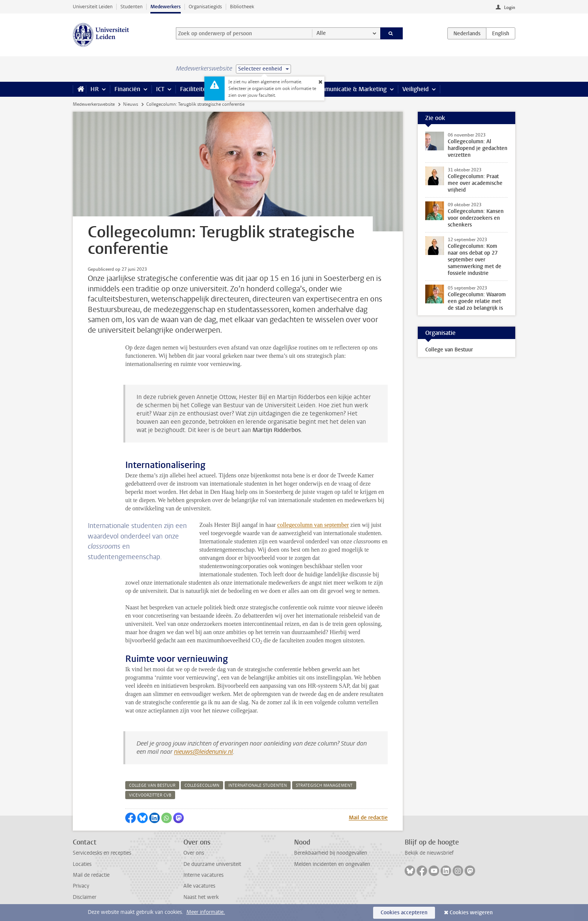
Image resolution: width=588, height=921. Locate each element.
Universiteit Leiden (93, 7)
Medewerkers (166, 7)
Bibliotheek (242, 7)
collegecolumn (202, 785)
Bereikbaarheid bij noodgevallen (331, 853)
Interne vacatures (203, 875)
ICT (160, 89)
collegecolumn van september (313, 525)
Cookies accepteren (404, 913)
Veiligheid (415, 89)
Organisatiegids (205, 7)
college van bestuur (152, 785)
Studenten (131, 7)
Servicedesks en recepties (102, 853)
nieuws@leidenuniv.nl (203, 752)
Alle (321, 33)
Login (510, 7)
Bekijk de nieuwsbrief (429, 853)
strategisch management (324, 785)
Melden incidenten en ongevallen (332, 864)
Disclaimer (85, 897)
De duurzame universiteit (212, 864)
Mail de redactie (368, 818)
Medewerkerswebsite (94, 104)
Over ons (194, 853)
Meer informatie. (206, 912)
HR (94, 89)
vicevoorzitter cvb (150, 795)
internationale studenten (258, 785)
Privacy (81, 886)
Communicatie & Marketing (350, 89)
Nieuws (130, 104)
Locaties (82, 864)
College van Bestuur (449, 350)
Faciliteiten (195, 89)
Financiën (127, 89)
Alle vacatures (199, 886)
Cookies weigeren (471, 913)
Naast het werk (201, 897)
